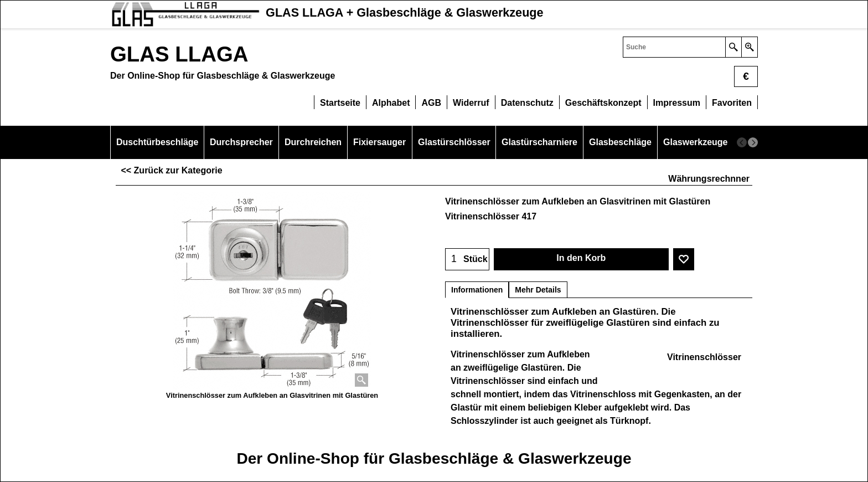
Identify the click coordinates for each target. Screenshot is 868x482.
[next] (753, 142)
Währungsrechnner (709, 179)
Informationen (477, 290)
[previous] (742, 142)
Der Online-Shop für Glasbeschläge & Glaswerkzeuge (434, 458)
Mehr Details (538, 290)
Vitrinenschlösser (704, 357)
